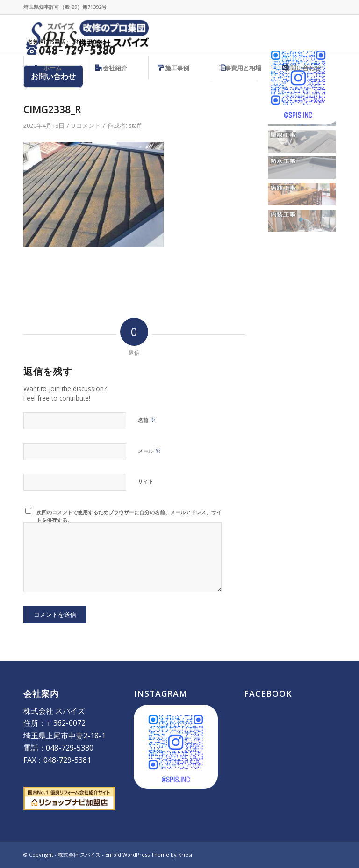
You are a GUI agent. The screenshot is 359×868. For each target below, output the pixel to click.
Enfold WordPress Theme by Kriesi (149, 855)
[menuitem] (55, 68)
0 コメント (86, 125)
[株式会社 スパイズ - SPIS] (86, 35)
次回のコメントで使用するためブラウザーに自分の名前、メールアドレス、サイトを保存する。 (129, 516)
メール (149, 451)
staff (135, 125)
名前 (147, 420)
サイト (146, 481)
